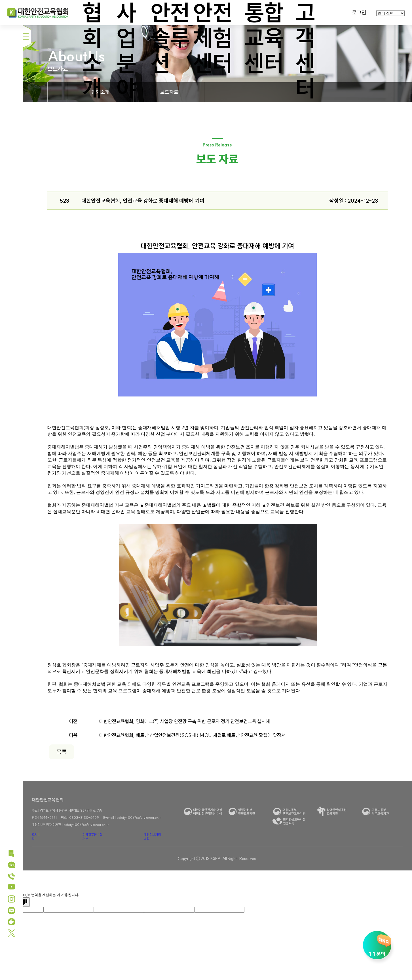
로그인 (359, 12)
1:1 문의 (377, 946)
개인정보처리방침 (152, 837)
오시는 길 (36, 837)
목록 (62, 752)
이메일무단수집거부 (92, 837)
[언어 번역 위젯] (390, 13)
